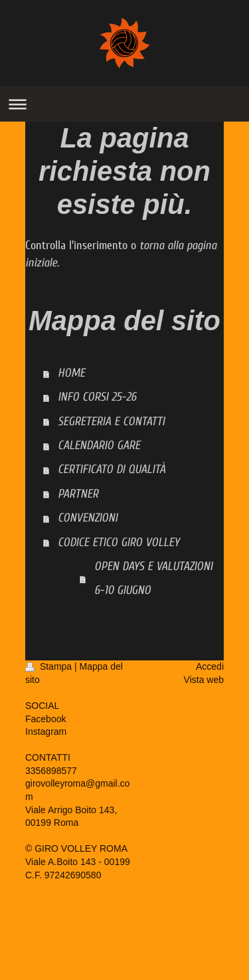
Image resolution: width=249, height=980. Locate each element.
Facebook (45, 719)
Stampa (50, 666)
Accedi (210, 666)
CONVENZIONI (88, 518)
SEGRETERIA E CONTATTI (111, 422)
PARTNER (78, 494)
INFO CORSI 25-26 (97, 397)
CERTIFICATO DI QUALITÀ (112, 469)
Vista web (204, 680)
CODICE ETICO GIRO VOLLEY (119, 542)
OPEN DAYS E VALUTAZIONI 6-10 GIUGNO (153, 578)
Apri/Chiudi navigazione (124, 104)
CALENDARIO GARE (99, 445)
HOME (71, 373)
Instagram (46, 732)
